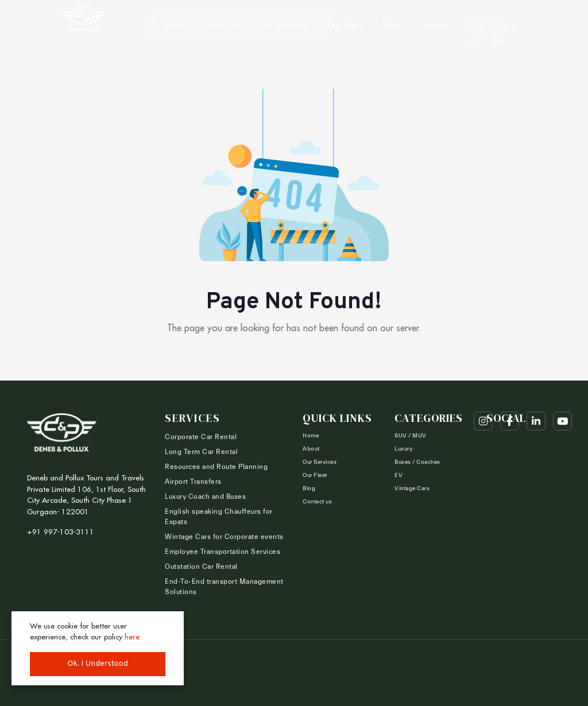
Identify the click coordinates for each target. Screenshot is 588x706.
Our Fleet (345, 25)
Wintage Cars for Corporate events (224, 537)
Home (174, 25)
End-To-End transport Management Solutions (224, 587)
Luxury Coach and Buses (205, 496)
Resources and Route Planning (216, 467)
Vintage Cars (412, 488)
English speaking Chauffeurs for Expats (219, 517)
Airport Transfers (193, 482)
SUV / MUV (411, 436)
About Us (223, 25)
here (132, 637)
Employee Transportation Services (223, 552)
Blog (391, 25)
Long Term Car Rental (201, 452)
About (311, 449)
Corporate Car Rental (201, 437)
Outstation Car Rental (201, 567)
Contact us (440, 25)
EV (399, 475)
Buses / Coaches (417, 462)
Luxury (403, 449)
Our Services (284, 25)
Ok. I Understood (98, 664)
